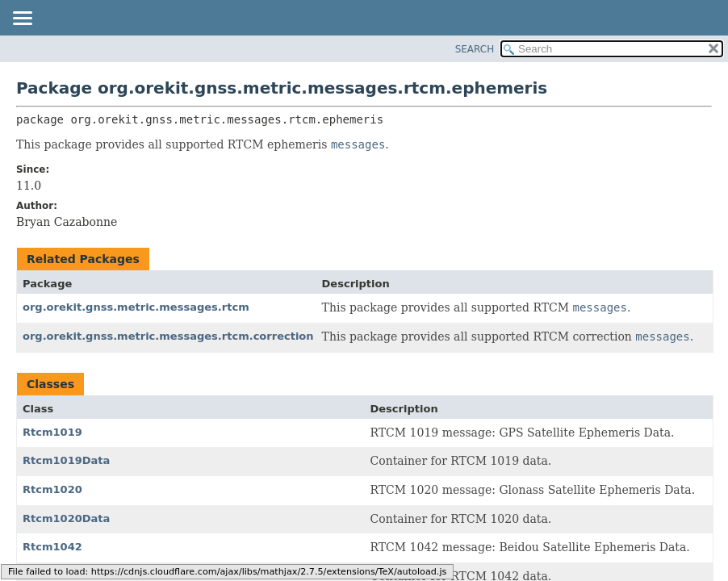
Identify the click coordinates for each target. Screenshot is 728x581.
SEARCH (475, 49)
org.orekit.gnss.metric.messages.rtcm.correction (168, 336)
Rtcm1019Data (66, 460)
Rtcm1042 (52, 547)
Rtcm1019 (52, 432)
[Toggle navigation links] (22, 19)
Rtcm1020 (52, 489)
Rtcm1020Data (66, 518)
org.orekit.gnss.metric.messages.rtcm (136, 307)
